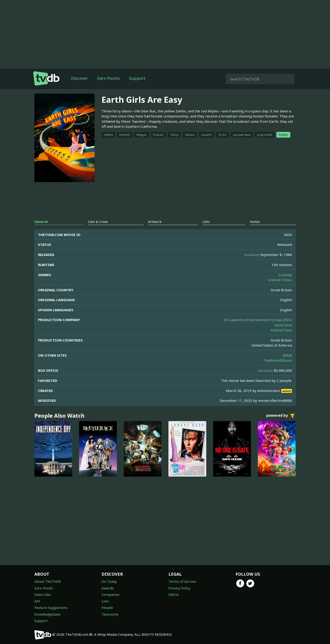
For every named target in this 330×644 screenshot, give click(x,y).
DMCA (173, 594)
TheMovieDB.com (278, 360)
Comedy (285, 275)
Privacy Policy (179, 588)
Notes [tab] (255, 222)
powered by (281, 416)
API (37, 601)
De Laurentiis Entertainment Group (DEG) (258, 320)
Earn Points (109, 78)
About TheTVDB (48, 581)
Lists (105, 601)
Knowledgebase (47, 614)
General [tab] (41, 222)
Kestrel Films (281, 330)
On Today (109, 581)
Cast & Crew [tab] (98, 222)
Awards (108, 588)
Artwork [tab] (155, 222)
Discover (80, 78)
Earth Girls (283, 325)
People (107, 608)
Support (137, 78)
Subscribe (42, 594)
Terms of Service (182, 581)
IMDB (287, 355)
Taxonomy (110, 614)
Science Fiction (280, 280)
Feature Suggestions (51, 608)
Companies (111, 594)
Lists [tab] (206, 222)
